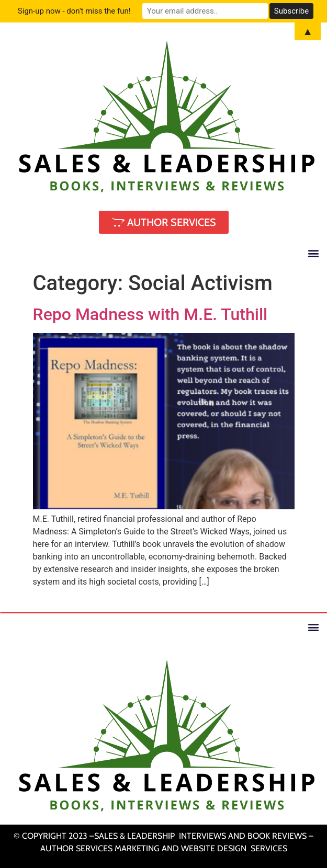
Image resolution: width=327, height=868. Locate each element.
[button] (313, 253)
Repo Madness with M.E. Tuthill (150, 314)
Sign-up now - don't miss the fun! (74, 11)
